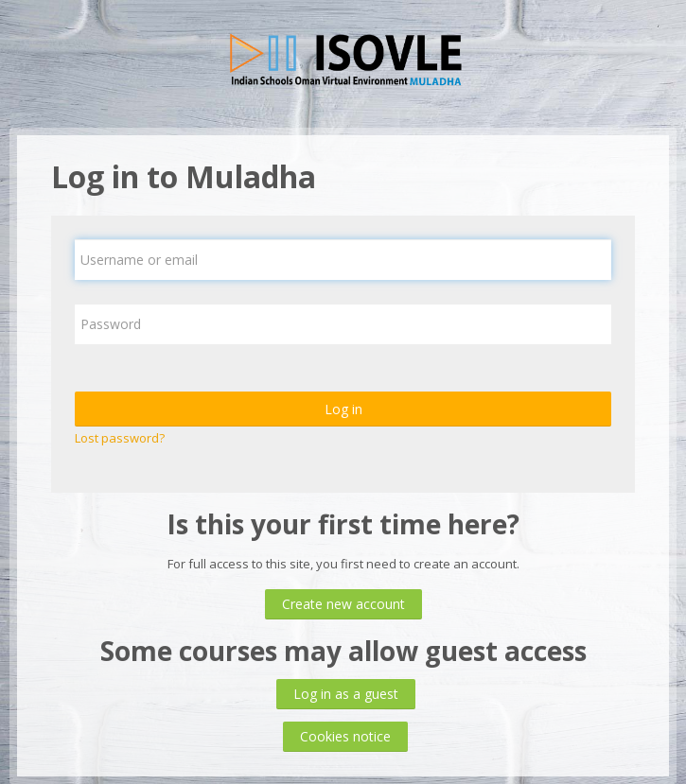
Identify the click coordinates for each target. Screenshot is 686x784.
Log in (343, 409)
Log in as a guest (346, 694)
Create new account (343, 604)
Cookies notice (345, 736)
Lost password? (120, 438)
